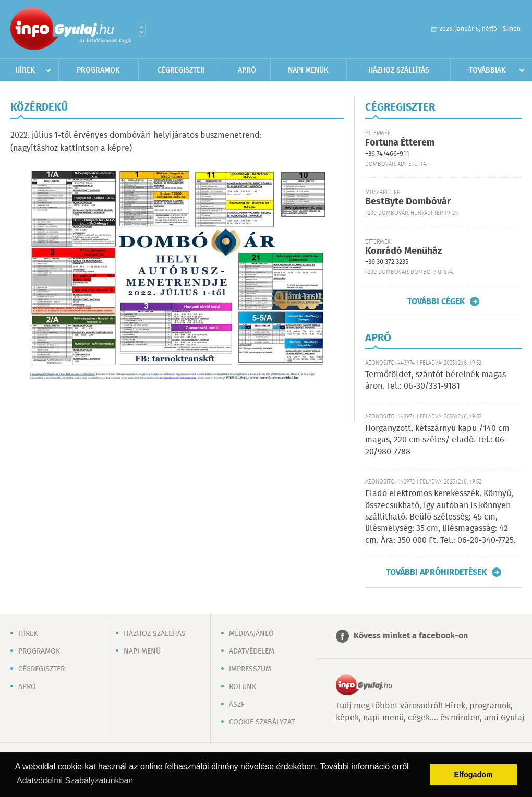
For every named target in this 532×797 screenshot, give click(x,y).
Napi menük (308, 70)
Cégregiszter (181, 70)
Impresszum (250, 669)
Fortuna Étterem (400, 143)
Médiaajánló (251, 634)
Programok (98, 70)
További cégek (436, 301)
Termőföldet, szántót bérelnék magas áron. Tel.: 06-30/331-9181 (436, 381)
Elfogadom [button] (474, 775)
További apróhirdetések (436, 572)
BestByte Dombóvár (408, 202)
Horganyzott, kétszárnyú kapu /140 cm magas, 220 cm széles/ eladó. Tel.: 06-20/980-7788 (437, 440)
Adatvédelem (252, 651)
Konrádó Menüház (403, 251)
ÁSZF (237, 705)
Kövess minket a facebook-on (411, 636)
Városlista (142, 30)
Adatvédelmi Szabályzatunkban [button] (75, 781)
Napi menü (142, 651)
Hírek (25, 70)
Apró (247, 70)
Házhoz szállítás (399, 70)
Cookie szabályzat (262, 722)
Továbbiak (487, 70)
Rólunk (243, 687)
